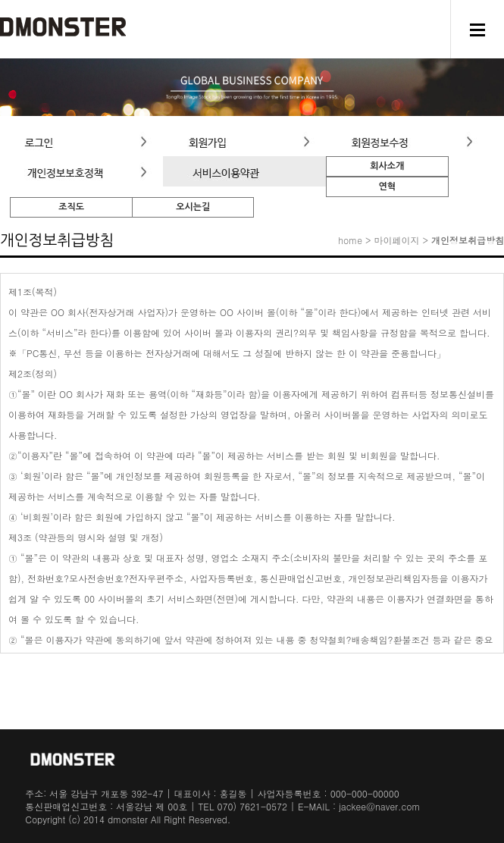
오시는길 (193, 207)
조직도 (71, 207)
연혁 (388, 186)
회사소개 (387, 166)
